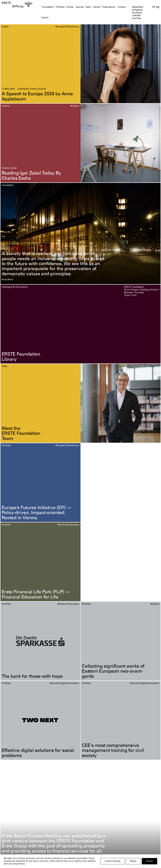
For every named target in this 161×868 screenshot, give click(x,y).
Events (70, 7)
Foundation (48, 7)
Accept (149, 861)
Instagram (137, 10)
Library (97, 7)
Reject (133, 861)
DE (154, 7)
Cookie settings (113, 861)
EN (158, 7)
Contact (122, 7)
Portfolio (60, 7)
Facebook (137, 13)
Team (88, 7)
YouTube (137, 19)
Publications (109, 7)
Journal (80, 7)
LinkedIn (136, 16)
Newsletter (138, 7)
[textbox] (68, 18)
